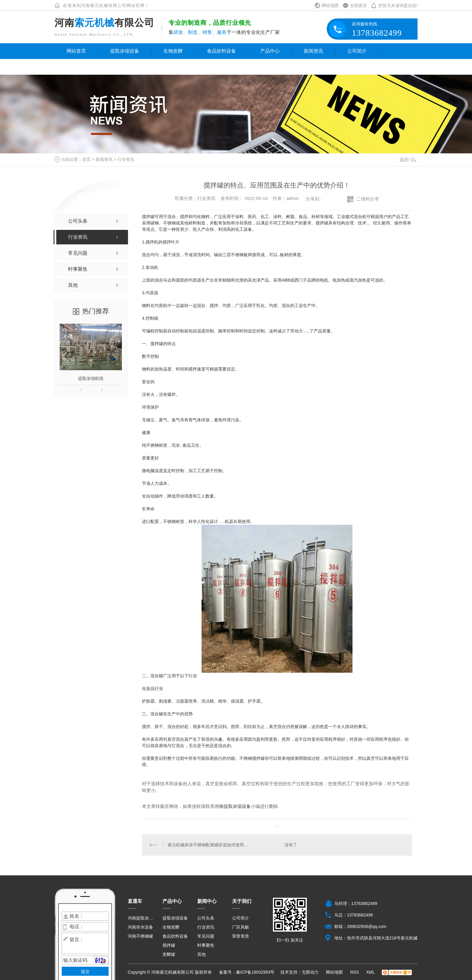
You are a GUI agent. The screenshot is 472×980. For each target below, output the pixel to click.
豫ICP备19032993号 (255, 972)
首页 (87, 159)
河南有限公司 (104, 23)
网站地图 (330, 5)
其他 (202, 954)
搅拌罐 (169, 945)
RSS (355, 972)
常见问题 (206, 936)
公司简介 (357, 51)
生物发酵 (173, 51)
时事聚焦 (206, 945)
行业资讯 (126, 159)
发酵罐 (169, 954)
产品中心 (270, 51)
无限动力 (310, 972)
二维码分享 (368, 199)
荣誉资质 (241, 936)
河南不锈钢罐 (140, 936)
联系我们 (76, 67)
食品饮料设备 (221, 51)
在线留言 (359, 5)
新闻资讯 (313, 51)
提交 (85, 972)
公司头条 (206, 918)
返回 (408, 160)
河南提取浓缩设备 (233, 806)
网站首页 (76, 51)
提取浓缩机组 (91, 378)
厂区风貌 (241, 927)
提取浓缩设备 (125, 51)
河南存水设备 (140, 927)
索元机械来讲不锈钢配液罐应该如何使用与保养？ (210, 845)
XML (371, 972)
